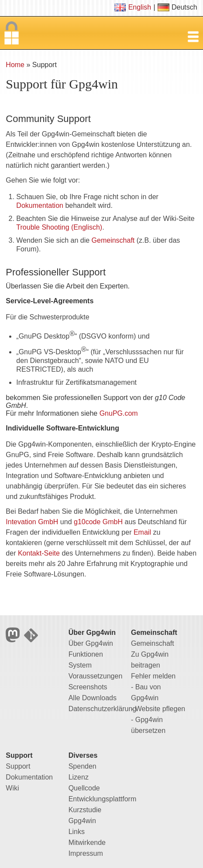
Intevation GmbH (32, 522)
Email (142, 532)
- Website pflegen (158, 709)
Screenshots (88, 687)
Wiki (12, 788)
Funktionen (86, 654)
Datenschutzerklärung (103, 709)
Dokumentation (40, 205)
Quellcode (84, 788)
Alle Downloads (93, 698)
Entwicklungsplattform (103, 799)
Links (77, 832)
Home (15, 65)
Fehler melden (153, 676)
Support (18, 766)
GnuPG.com (119, 413)
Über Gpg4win (91, 643)
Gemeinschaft (113, 240)
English (140, 7)
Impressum (86, 853)
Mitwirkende (87, 843)
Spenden (83, 766)
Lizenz (79, 777)
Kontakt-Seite (39, 553)
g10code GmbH (98, 522)
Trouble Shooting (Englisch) (59, 227)
